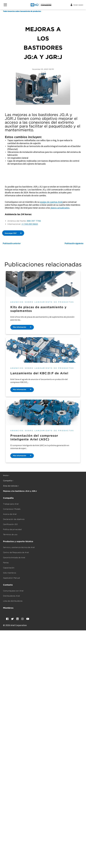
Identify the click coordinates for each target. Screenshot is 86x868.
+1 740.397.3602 (30, 224)
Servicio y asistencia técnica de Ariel (19, 547)
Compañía (8, 498)
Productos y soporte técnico (18, 541)
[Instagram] (22, 619)
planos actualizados (60, 208)
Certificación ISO (10, 524)
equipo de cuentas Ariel (51, 202)
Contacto (8, 585)
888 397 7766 (34, 221)
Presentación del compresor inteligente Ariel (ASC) (34, 437)
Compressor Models (12, 509)
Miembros (8, 608)
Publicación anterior (12, 243)
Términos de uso (10, 534)
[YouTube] (28, 619)
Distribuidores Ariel (11, 596)
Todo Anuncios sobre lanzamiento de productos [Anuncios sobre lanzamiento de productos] (22, 11)
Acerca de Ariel (10, 514)
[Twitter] (12, 619)
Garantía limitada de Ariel (14, 558)
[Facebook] (7, 619)
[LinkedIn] (17, 619)
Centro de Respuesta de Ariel (16, 552)
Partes (6, 563)
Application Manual (11, 578)
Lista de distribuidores (13, 601)
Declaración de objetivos (14, 519)
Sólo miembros (10, 573)
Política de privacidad (12, 529)
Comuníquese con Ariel (13, 591)
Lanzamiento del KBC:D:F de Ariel (39, 373)
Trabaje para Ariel (11, 504)
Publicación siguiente (74, 243)
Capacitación (9, 568)
